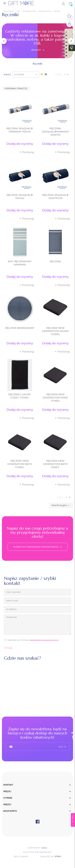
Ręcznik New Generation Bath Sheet (55, 464)
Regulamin (21, 857)
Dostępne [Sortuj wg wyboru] (26, 75)
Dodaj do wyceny (20, 144)
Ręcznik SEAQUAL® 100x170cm (55, 197)
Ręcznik (55, 261)
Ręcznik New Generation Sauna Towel (55, 331)
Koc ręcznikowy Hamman (20, 263)
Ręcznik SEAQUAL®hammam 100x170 (55, 132)
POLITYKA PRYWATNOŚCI (37, 852)
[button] (4, 41)
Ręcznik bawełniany (20, 328)
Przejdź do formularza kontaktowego (37, 547)
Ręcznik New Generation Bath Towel (20, 464)
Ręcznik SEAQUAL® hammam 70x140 (20, 130)
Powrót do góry (61, 505)
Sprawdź (38, 50)
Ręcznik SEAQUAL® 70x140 (20, 197)
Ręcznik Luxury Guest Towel (20, 396)
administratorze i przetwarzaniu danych (44, 640)
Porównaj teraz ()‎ (16, 88)
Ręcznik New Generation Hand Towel (55, 398)
